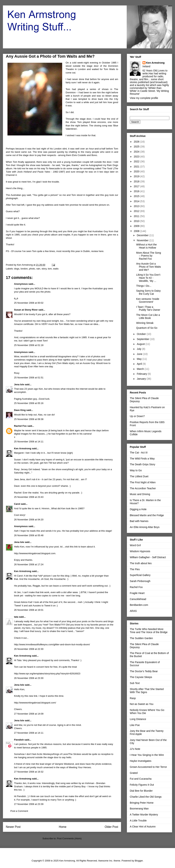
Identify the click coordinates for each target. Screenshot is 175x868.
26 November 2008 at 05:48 (29, 535)
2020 (137, 171)
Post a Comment (19, 811)
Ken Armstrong (23, 448)
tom (50, 269)
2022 (137, 161)
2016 (137, 191)
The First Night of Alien (143, 482)
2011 (137, 216)
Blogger (139, 861)
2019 (137, 176)
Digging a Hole (138, 509)
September (143, 339)
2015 (137, 196)
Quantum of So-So (147, 328)
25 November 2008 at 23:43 (29, 497)
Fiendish (19, 740)
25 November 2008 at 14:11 (29, 442)
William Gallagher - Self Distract (148, 557)
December (143, 235)
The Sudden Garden (141, 638)
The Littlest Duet (139, 476)
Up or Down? (137, 416)
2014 (137, 201)
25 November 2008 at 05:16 (29, 403)
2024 (137, 152)
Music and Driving (140, 494)
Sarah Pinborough (140, 581)
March (141, 369)
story (44, 269)
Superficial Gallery (140, 575)
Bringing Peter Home (142, 803)
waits (56, 269)
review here (97, 251)
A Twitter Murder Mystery (144, 815)
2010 (137, 221)
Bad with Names (139, 521)
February (142, 374)
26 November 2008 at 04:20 (29, 520)
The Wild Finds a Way (142, 459)
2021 (137, 167)
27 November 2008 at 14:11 (29, 733)
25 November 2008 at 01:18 (29, 345)
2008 (137, 231)
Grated (134, 773)
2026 (137, 142)
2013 (137, 206)
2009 (137, 226)
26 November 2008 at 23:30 (29, 678)
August (141, 344)
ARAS (133, 611)
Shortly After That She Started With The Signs (147, 691)
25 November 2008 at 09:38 (29, 419)
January (142, 379)
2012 (137, 211)
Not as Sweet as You (142, 704)
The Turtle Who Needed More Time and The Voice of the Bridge (149, 631)
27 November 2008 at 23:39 (29, 804)
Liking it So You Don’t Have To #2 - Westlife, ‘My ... (148, 278)
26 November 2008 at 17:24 (29, 564)
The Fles (135, 569)
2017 (137, 186)
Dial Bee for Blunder (141, 791)
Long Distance (138, 719)
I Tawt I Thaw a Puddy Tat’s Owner (148, 308)
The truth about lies (141, 563)
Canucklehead (138, 599)
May (139, 359)
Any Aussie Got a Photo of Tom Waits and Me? (149, 267)
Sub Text (135, 683)
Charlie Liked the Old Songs (146, 797)
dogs (17, 269)
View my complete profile (144, 98)
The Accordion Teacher (143, 488)
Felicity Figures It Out (142, 785)
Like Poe (135, 725)
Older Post (111, 827)
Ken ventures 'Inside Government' (148, 300)
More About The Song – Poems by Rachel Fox (149, 256)
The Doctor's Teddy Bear (144, 671)
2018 (137, 181)
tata (16, 617)
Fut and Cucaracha (141, 779)
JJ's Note (135, 749)
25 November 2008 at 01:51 (29, 378)
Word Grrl (135, 545)
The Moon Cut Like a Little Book (148, 316)
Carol (17, 504)
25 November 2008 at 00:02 (29, 303)
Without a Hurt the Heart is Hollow (146, 246)
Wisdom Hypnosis (140, 551)
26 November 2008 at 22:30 (29, 649)
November (143, 240)
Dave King (20, 410)
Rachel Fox (20, 426)
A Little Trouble (138, 821)
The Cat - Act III (139, 453)
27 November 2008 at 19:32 (29, 772)
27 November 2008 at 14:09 (29, 714)
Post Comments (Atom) (69, 838)
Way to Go (136, 470)
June (140, 354)
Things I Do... (144, 286)
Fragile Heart (137, 593)
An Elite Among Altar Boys (145, 527)
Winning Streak (145, 323)
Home (63, 827)
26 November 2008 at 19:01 (29, 610)
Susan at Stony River (26, 310)
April (140, 364)
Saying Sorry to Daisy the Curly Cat (148, 292)
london (24, 269)
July (139, 349)
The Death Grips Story (142, 464)
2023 (137, 157)
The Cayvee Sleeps (141, 677)
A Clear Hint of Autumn (143, 827)
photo (32, 269)
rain (38, 269)
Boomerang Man (139, 809)
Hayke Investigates (141, 761)
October (142, 334)
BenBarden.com (139, 605)
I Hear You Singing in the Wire (147, 755)
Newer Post (13, 827)
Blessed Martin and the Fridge (147, 515)
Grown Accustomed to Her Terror (148, 767)
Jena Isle (19, 384)
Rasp (133, 698)
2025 (137, 147)
